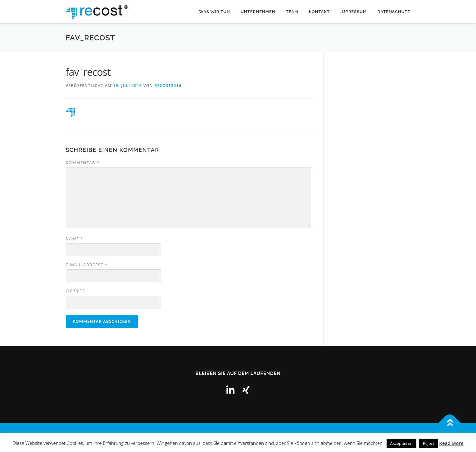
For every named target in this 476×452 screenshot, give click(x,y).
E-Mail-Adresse (87, 265)
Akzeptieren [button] (401, 443)
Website (76, 291)
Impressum (354, 12)
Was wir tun (215, 12)
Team (292, 12)
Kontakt (319, 12)
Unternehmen (258, 12)
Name (75, 239)
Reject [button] (429, 443)
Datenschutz (394, 12)
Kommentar (83, 162)
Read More (451, 443)
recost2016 (168, 86)
